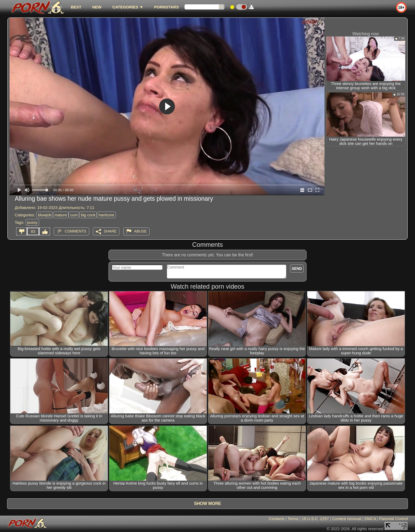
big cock (88, 215)
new (97, 7)
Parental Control (394, 519)
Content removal (347, 519)
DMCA (370, 519)
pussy (32, 222)
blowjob (45, 215)
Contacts (277, 519)
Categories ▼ (128, 7)
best (76, 7)
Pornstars (167, 7)
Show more (207, 504)
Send (297, 269)
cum (74, 215)
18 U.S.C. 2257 (315, 519)
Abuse (140, 231)
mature (61, 215)
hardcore (106, 215)
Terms (293, 519)
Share (110, 231)
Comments (75, 231)
